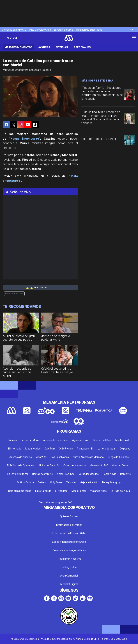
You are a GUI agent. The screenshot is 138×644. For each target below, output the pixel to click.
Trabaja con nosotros (69, 559)
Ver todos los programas (56, 502)
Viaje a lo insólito (89, 482)
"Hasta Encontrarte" (25, 139)
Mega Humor (79, 491)
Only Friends (66, 449)
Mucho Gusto (123, 440)
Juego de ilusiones (118, 457)
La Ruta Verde (43, 491)
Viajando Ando (98, 491)
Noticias (62, 47)
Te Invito (71, 482)
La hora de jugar (107, 449)
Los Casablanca (60, 457)
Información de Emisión (69, 525)
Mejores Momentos (19, 47)
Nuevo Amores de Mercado (88, 457)
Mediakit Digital (69, 584)
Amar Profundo (66, 474)
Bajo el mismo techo (20, 491)
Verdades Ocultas (89, 474)
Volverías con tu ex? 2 (14, 30)
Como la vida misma (75, 466)
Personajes (82, 47)
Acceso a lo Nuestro (21, 457)
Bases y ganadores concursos (69, 542)
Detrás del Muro (30, 440)
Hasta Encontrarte (14, 294)
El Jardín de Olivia (64, 30)
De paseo (125, 449)
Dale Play (50, 449)
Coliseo (42, 482)
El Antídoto (61, 491)
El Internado (15, 449)
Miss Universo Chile (40, 30)
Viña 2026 (41, 457)
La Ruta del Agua (120, 491)
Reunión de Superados (89, 30)
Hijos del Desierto (121, 466)
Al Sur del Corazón (49, 466)
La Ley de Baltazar (18, 474)
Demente (126, 474)
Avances (44, 47)
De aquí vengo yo (112, 482)
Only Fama (56, 482)
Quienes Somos (69, 516)
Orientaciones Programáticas (69, 550)
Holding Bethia (69, 567)
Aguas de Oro (80, 440)
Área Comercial (69, 576)
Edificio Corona (25, 482)
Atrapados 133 (85, 449)
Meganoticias (33, 449)
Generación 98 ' (99, 466)
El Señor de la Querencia (21, 466)
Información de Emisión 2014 (69, 533)
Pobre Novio (109, 474)
